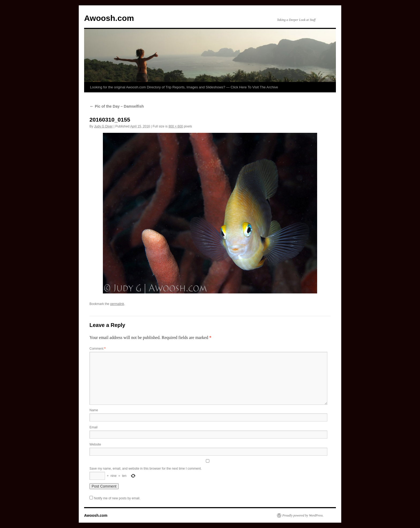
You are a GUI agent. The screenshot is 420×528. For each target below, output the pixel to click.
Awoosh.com (109, 18)
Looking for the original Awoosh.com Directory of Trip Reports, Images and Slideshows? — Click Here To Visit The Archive (184, 87)
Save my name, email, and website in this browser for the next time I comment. (146, 469)
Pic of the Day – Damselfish (117, 106)
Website (95, 444)
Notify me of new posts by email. (117, 498)
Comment (97, 349)
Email (93, 427)
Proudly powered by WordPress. (303, 515)
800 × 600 (176, 126)
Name (94, 410)
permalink (117, 304)
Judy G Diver (103, 126)
